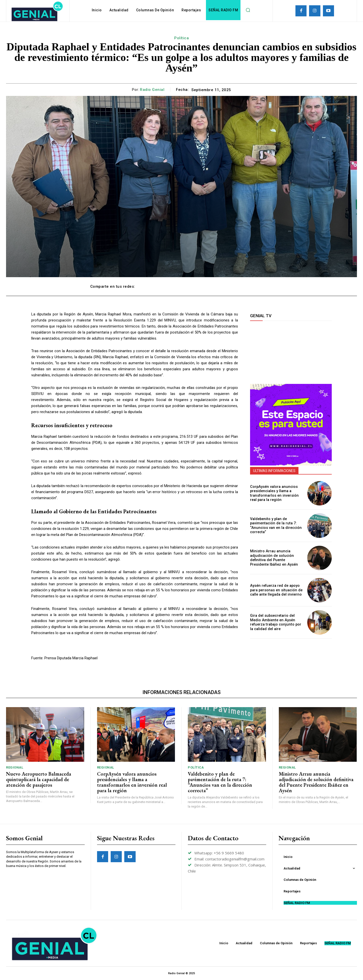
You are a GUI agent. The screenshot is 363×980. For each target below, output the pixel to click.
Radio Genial (152, 90)
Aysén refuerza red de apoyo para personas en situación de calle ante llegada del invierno (275, 590)
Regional (15, 767)
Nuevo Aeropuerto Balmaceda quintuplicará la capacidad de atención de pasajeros (39, 779)
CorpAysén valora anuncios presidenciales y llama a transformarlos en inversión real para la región (274, 493)
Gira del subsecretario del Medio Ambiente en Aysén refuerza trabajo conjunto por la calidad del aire (276, 622)
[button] (248, 10)
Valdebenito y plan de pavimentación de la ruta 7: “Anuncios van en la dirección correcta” (275, 525)
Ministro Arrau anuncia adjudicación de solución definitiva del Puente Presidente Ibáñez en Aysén (276, 558)
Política (181, 38)
